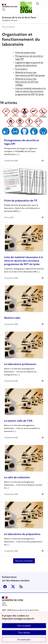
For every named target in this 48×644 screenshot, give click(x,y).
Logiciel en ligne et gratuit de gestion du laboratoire (29, 64)
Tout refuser (24, 633)
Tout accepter (24, 626)
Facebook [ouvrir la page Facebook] (5, 587)
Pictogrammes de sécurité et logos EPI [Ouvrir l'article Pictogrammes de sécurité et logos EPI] (22, 142)
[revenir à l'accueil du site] (24, 18)
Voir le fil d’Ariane (8, 27)
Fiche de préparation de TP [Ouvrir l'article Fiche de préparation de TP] (21, 201)
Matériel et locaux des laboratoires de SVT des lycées (30, 74)
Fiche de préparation (26, 53)
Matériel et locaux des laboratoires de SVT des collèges (27, 82)
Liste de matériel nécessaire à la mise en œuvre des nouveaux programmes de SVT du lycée (30, 91)
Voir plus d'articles (24, 561)
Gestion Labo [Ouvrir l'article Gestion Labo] (12, 318)
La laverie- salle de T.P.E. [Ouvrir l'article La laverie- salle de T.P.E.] (19, 421)
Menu (44, 3)
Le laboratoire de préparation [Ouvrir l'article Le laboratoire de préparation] (22, 534)
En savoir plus (24, 640)
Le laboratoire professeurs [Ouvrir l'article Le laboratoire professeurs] (20, 364)
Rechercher (37, 3)
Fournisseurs (21, 69)
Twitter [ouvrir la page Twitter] (13, 587)
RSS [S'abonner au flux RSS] (21, 587)
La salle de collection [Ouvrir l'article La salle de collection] (17, 477)
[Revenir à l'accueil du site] (13, 601)
